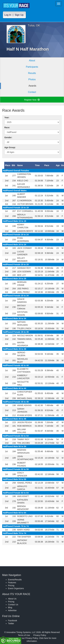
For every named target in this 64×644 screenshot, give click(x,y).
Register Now (32, 100)
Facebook (12, 621)
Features (12, 583)
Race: (7, 127)
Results (32, 73)
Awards (32, 86)
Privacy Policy (40, 635)
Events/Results (15, 580)
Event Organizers (16, 588)
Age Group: (10, 147)
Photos (32, 79)
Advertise (12, 610)
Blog (10, 607)
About (32, 61)
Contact (32, 92)
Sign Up (19, 15)
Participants (32, 67)
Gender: (8, 137)
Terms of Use (24, 635)
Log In (8, 15)
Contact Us (13, 605)
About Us (12, 599)
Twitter (11, 623)
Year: (7, 118)
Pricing (11, 585)
